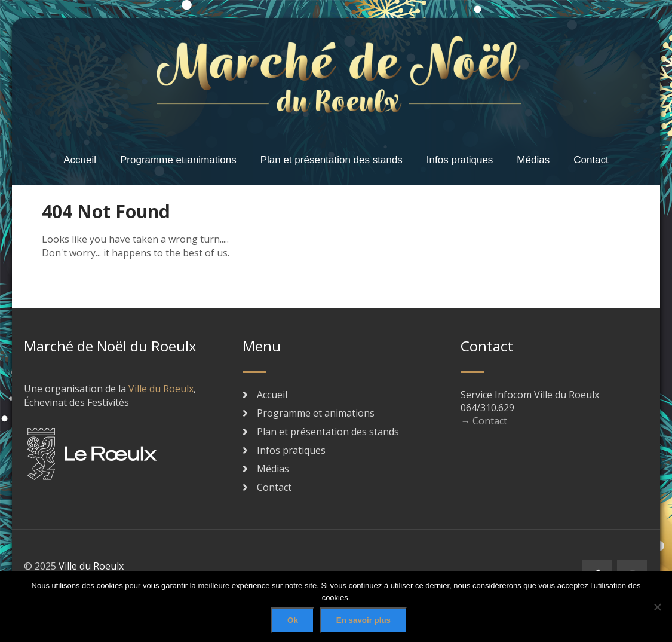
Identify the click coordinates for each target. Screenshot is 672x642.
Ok (293, 620)
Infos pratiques (460, 160)
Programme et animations (178, 160)
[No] (657, 607)
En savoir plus (363, 620)
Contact (591, 160)
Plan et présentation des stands (332, 160)
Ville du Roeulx (161, 389)
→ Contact (484, 421)
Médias (533, 160)
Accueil (80, 160)
